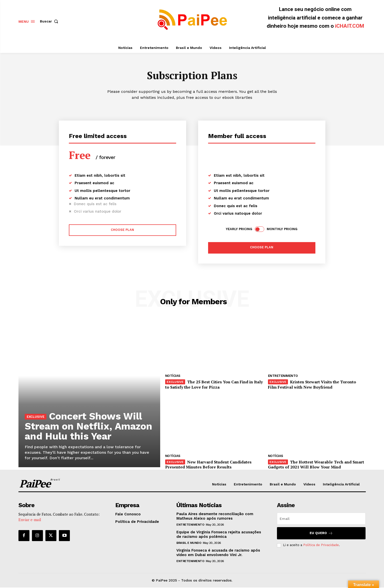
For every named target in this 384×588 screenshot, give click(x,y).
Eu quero (321, 534)
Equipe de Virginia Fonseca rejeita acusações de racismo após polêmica (219, 535)
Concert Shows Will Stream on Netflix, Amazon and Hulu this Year (85, 422)
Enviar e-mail (30, 520)
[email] (321, 519)
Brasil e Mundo (189, 543)
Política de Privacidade (321, 546)
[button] (50, 21)
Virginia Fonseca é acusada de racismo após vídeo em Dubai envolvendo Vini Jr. (218, 553)
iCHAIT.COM (350, 26)
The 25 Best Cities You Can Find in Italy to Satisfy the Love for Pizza (214, 385)
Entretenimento (283, 376)
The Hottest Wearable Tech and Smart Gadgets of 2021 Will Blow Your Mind (316, 465)
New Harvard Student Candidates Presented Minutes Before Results (208, 465)
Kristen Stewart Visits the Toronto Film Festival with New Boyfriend (312, 385)
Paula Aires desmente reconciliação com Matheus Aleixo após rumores (215, 517)
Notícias (173, 376)
